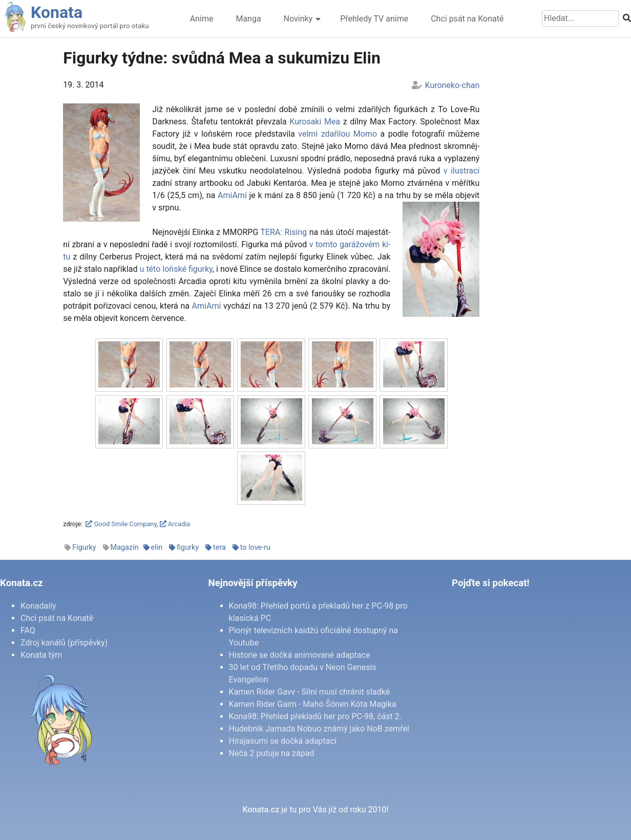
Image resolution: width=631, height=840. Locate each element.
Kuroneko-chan (453, 85)
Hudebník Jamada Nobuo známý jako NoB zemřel (319, 729)
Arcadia (175, 524)
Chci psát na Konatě (467, 19)
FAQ (28, 630)
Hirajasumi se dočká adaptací (283, 741)
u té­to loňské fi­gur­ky (176, 269)
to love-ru (255, 547)
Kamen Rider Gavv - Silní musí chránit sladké (309, 692)
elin (157, 547)
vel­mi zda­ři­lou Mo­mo (338, 134)
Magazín (125, 547)
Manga (248, 19)
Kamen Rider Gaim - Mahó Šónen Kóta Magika (313, 704)
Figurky (84, 547)
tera (219, 547)
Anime (202, 19)
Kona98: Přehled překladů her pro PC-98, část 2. (315, 716)
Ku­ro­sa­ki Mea (315, 122)
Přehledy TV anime (374, 19)
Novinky (298, 19)
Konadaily (38, 606)
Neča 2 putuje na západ (272, 753)
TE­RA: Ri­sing (283, 232)
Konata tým (41, 655)
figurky (188, 547)
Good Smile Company (121, 524)
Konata (57, 12)
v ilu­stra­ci (461, 171)
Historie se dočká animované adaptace (300, 655)
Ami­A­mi (232, 195)
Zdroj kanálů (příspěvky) (64, 643)
